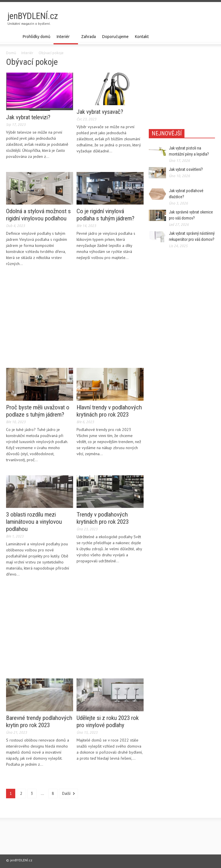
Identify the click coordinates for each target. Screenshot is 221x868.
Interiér (64, 39)
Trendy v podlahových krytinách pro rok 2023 (103, 518)
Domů (11, 53)
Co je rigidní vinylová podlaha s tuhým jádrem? (105, 215)
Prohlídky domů (37, 37)
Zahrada (88, 37)
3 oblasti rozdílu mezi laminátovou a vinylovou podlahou (34, 522)
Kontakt (142, 37)
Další (68, 793)
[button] (209, 36)
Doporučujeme (115, 37)
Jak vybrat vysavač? (100, 112)
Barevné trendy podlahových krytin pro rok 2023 (39, 722)
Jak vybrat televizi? (28, 117)
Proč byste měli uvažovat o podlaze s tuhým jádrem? (38, 411)
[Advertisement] (148, 19)
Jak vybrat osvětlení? (186, 169)
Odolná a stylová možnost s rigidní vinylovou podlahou (38, 215)
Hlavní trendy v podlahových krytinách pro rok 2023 (109, 411)
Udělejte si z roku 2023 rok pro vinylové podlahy (108, 722)
